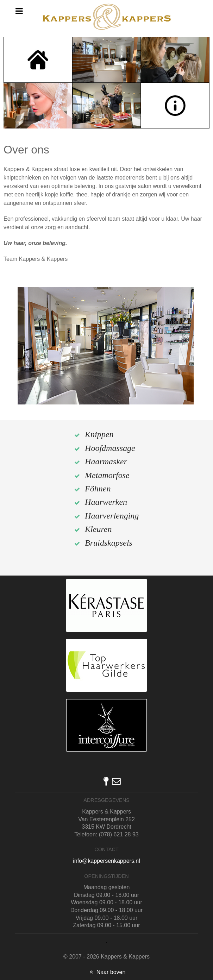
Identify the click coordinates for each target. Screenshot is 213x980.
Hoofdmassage (110, 448)
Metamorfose (107, 475)
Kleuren (98, 529)
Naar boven (107, 972)
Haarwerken (106, 502)
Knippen (99, 434)
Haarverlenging (112, 516)
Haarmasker (106, 461)
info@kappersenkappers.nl (107, 861)
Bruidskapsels (109, 543)
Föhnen (98, 489)
